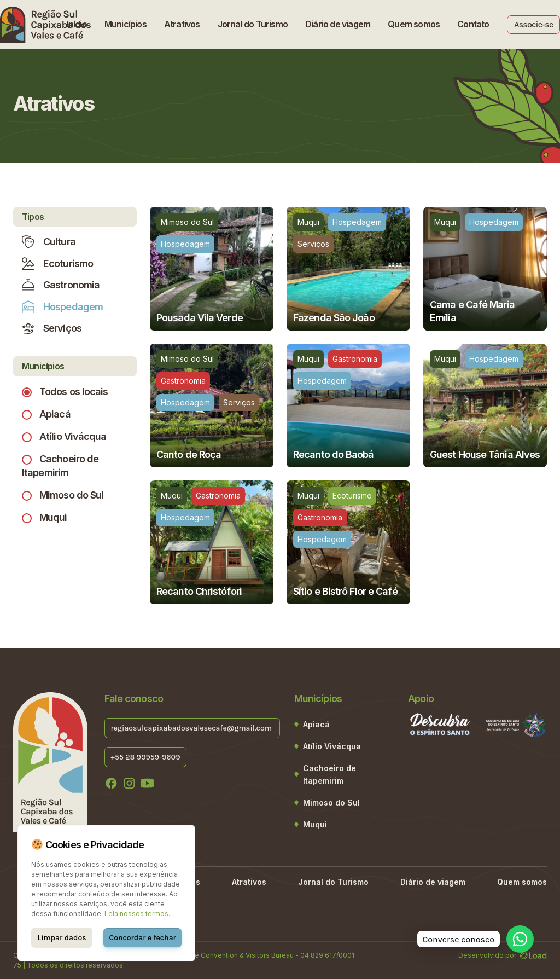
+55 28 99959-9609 (145, 757)
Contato (473, 24)
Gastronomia (61, 285)
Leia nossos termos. (137, 914)
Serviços (52, 328)
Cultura (49, 242)
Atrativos (182, 24)
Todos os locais (74, 392)
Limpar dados (62, 938)
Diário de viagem (338, 24)
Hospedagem (62, 307)
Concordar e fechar (142, 938)
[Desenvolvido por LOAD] (533, 955)
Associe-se (533, 24)
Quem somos (414, 24)
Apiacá (55, 414)
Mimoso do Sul (71, 495)
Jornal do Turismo (253, 24)
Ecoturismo (57, 263)
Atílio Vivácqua (73, 436)
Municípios (126, 24)
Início (77, 24)
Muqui (53, 517)
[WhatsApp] (520, 939)
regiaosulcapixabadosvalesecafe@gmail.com (192, 728)
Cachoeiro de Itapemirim (329, 775)
